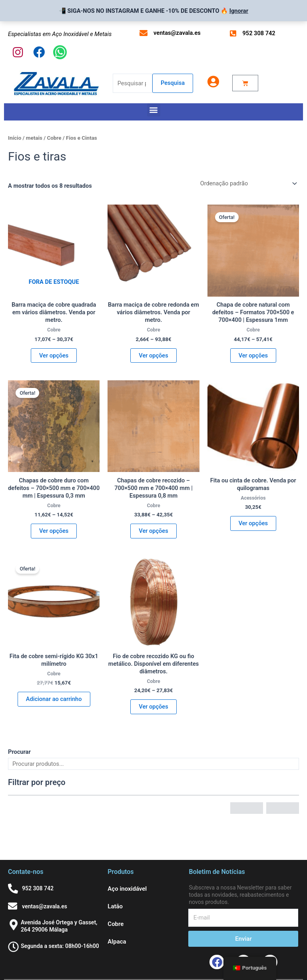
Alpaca (117, 942)
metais (34, 138)
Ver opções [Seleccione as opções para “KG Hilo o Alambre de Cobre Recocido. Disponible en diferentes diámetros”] (153, 707)
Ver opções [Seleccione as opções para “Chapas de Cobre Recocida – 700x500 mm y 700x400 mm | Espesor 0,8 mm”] (153, 531)
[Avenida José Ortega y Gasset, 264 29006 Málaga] (13, 925)
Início (15, 138)
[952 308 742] (233, 33)
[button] (154, 110)
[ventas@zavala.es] (144, 33)
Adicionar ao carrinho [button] (54, 699)
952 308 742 (259, 33)
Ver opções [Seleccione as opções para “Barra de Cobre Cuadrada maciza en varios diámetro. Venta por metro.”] (54, 355)
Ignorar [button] (239, 11)
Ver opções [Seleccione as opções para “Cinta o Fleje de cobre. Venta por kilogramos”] (253, 523)
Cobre (54, 138)
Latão (115, 906)
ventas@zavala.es (177, 33)
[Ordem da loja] (248, 184)
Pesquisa (173, 83)
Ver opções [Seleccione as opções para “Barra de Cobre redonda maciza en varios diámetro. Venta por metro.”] (153, 355)
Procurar (19, 752)
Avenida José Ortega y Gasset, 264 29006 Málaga (59, 926)
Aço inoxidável (127, 889)
